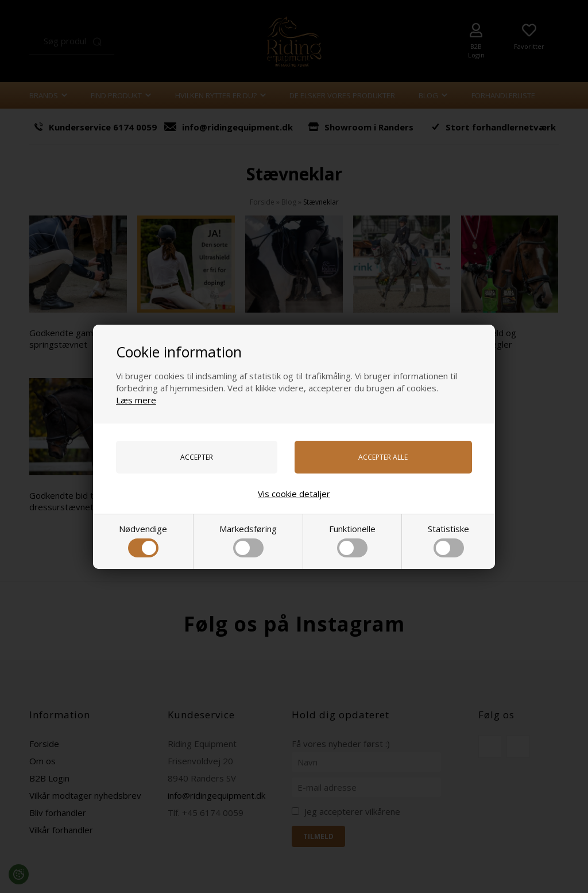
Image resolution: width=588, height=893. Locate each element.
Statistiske (448, 540)
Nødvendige (143, 540)
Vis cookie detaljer (294, 494)
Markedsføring (248, 540)
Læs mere (136, 400)
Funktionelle (352, 540)
